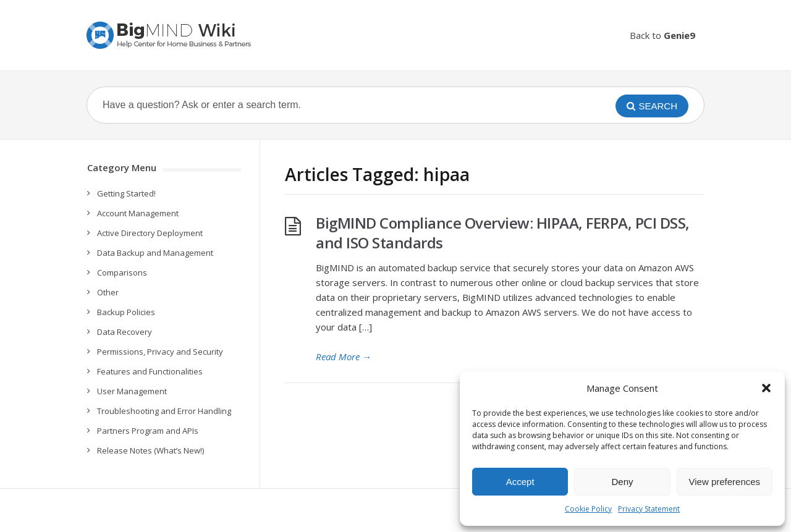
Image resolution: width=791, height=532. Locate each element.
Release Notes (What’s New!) (150, 450)
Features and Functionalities (150, 371)
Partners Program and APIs (148, 431)
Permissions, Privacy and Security (160, 352)
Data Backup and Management (155, 253)
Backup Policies (126, 312)
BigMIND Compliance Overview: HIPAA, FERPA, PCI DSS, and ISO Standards (503, 233)
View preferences (725, 482)
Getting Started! (126, 193)
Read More (344, 357)
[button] (766, 388)
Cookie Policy (588, 509)
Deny (622, 482)
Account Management (138, 213)
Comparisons (122, 272)
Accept (520, 482)
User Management (132, 391)
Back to (662, 35)
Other (108, 292)
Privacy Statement (649, 509)
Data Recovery (125, 332)
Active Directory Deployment (150, 233)
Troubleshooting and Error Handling (164, 411)
